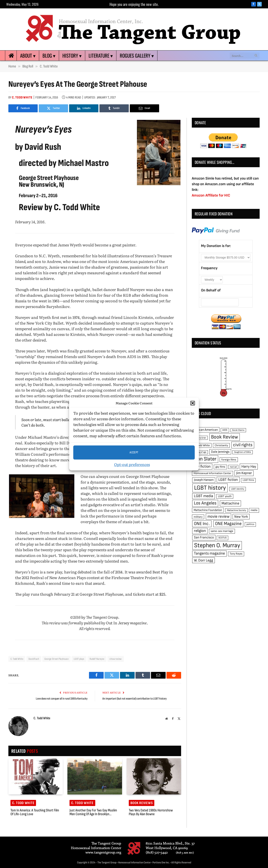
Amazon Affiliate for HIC (211, 195)
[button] (193, 403)
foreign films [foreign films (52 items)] (229, 460)
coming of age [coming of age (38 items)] (200, 452)
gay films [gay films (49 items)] (220, 467)
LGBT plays (79, 659)
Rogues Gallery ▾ (137, 56)
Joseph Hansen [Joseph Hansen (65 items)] (204, 480)
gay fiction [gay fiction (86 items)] (202, 466)
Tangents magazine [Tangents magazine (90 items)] (209, 553)
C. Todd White (22, 98)
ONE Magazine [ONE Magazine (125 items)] (228, 524)
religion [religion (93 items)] (200, 531)
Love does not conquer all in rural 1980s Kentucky (62, 699)
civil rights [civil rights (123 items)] (243, 445)
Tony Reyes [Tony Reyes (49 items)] (236, 554)
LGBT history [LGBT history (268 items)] (210, 488)
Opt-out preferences (132, 464)
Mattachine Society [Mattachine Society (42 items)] (236, 510)
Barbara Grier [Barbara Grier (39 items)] (200, 438)
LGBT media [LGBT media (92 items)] (204, 496)
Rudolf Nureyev (97, 659)
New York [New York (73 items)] (241, 517)
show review (115, 659)
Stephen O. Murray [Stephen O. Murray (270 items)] (217, 545)
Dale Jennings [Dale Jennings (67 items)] (220, 452)
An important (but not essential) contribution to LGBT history (135, 699)
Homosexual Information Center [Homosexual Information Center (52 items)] (213, 473)
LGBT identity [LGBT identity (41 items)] (238, 489)
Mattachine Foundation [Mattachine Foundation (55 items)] (208, 510)
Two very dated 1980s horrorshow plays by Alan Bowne (151, 812)
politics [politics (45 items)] (250, 524)
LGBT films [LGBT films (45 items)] (248, 480)
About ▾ (28, 56)
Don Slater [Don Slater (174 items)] (205, 459)
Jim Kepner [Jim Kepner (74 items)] (244, 473)
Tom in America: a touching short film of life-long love (35, 812)
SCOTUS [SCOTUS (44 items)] (222, 538)
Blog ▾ (49, 56)
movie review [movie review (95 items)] (218, 517)
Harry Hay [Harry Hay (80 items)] (249, 466)
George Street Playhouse (56, 659)
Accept (134, 452)
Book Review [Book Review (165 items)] (225, 437)
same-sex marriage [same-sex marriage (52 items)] (222, 531)
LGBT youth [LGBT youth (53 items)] (225, 496)
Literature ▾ (101, 56)
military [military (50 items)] (198, 517)
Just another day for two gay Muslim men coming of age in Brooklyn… (93, 812)
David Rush (34, 659)
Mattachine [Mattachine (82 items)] (230, 503)
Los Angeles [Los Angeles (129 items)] (205, 503)
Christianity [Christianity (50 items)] (221, 445)
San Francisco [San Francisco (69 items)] (204, 537)
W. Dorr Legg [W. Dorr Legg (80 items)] (204, 560)
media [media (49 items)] (254, 510)
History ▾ (72, 56)
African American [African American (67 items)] (206, 430)
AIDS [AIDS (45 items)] (225, 430)
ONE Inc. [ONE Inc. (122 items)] (202, 524)
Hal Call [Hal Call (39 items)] (233, 467)
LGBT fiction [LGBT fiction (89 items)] (228, 480)
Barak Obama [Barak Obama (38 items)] (238, 430)
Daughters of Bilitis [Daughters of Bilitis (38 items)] (243, 452)
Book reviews (142, 803)
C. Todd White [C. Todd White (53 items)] (202, 445)
